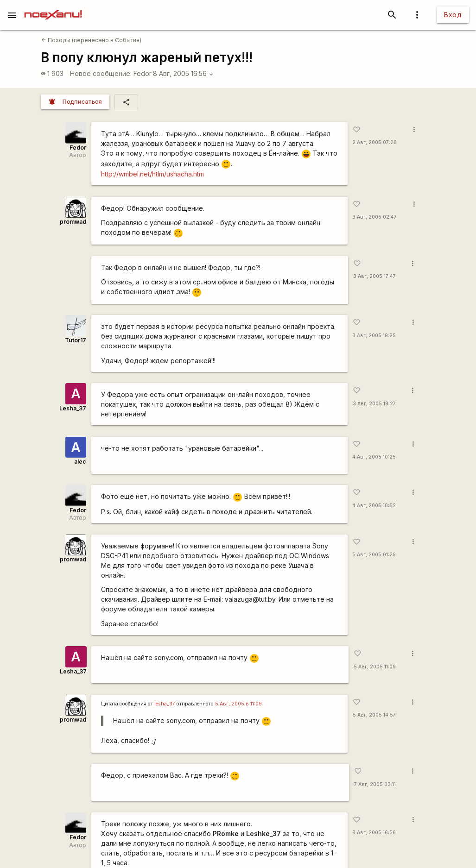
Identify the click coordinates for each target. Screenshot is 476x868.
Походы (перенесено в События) (91, 40)
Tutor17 (76, 340)
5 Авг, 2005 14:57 (374, 715)
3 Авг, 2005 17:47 (374, 276)
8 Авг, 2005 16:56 (183, 73)
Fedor (143, 73)
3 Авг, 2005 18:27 (374, 404)
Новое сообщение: (101, 73)
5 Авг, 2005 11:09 (375, 667)
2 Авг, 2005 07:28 (374, 142)
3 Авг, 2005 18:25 (374, 336)
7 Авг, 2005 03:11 (375, 784)
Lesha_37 (73, 408)
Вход (453, 15)
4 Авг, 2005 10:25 (374, 457)
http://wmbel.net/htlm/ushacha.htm (152, 174)
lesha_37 (165, 704)
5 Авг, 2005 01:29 (374, 555)
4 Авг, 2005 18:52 (374, 506)
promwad (73, 222)
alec (80, 462)
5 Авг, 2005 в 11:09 (238, 704)
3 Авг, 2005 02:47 (374, 217)
